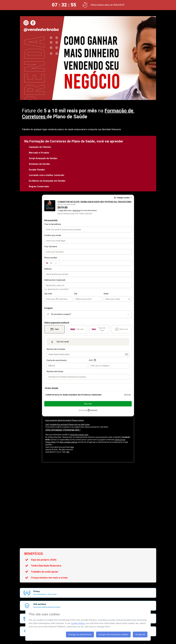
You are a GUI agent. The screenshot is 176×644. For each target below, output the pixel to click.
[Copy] (63, 430)
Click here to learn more (79, 435)
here (72, 447)
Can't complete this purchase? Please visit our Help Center (68, 425)
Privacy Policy (51, 442)
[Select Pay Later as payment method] (77, 329)
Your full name (51, 247)
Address (48, 269)
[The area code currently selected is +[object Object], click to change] (52, 263)
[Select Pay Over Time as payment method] (99, 329)
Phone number (51, 258)
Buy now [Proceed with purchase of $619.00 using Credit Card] (88, 404)
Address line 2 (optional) (55, 280)
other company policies (68, 442)
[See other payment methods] (122, 329)
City (76, 294)
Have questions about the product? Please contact (65, 420)
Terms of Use (120, 440)
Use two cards (63, 342)
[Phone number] (95, 263)
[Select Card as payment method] (55, 329)
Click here (76, 211)
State (106, 294)
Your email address (53, 224)
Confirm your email (53, 235)
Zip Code (48, 294)
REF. (68, 452)
